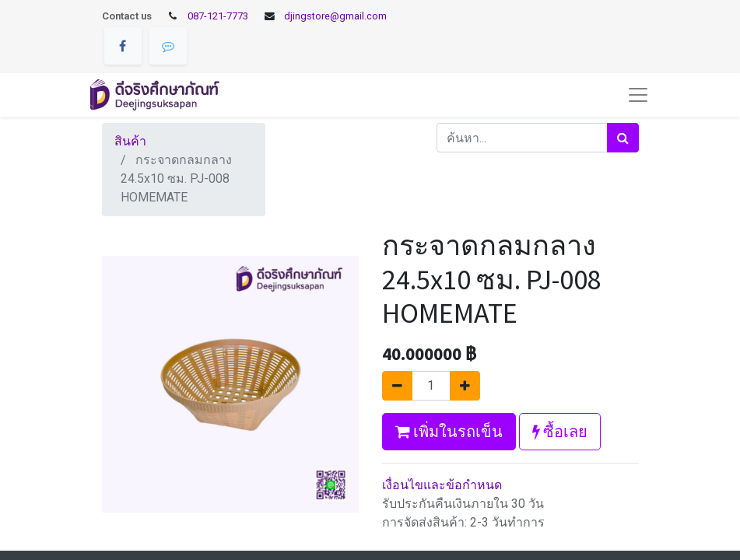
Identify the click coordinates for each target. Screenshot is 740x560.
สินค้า (130, 141)
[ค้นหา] (623, 138)
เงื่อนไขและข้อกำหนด (442, 485)
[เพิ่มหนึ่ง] (465, 386)
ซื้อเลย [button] (560, 431)
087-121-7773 (218, 16)
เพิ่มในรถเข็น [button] (449, 431)
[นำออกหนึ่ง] (397, 386)
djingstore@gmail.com (335, 16)
